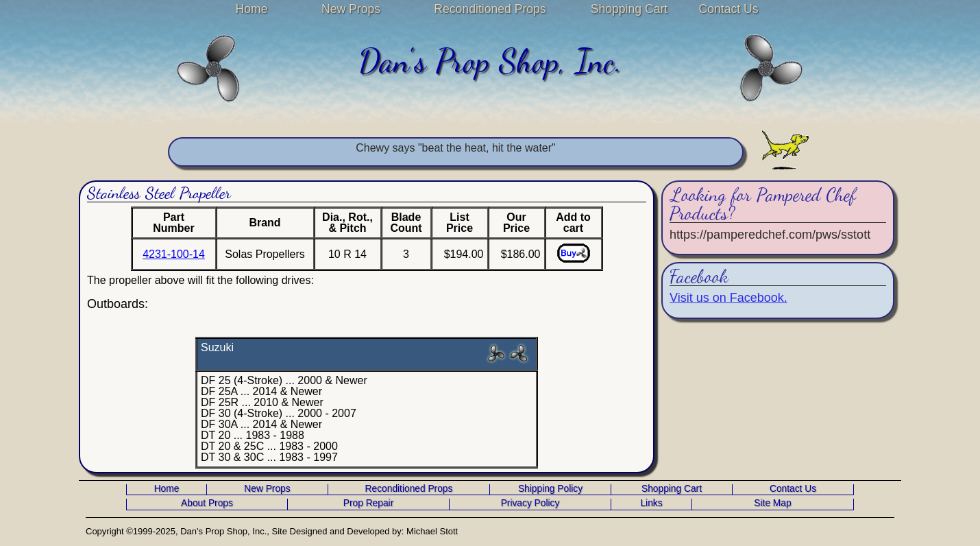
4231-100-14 (174, 254)
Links (651, 503)
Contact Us (728, 9)
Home (252, 9)
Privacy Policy (530, 503)
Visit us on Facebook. (728, 298)
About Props (207, 503)
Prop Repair (368, 503)
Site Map (772, 503)
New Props (351, 9)
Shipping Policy (550, 489)
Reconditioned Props (490, 9)
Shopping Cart (629, 9)
